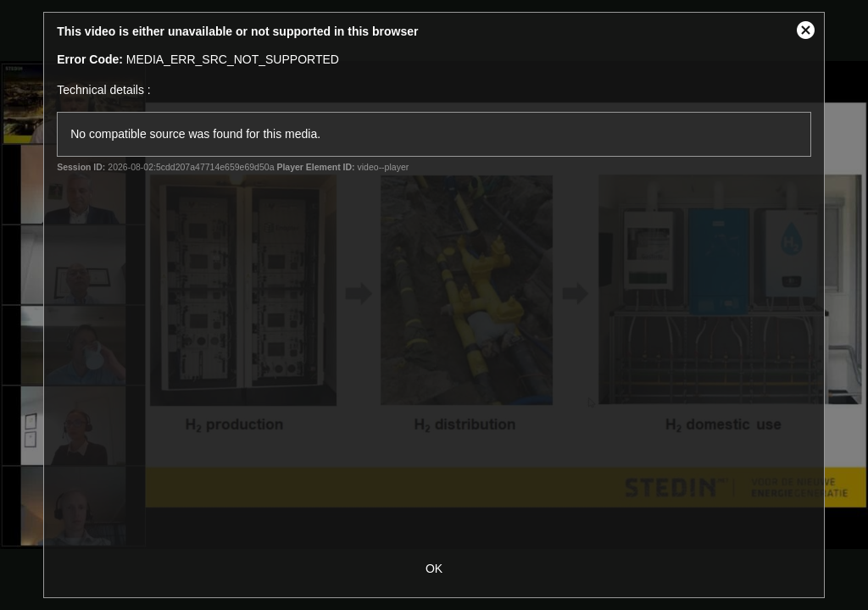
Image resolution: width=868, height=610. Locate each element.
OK (434, 568)
